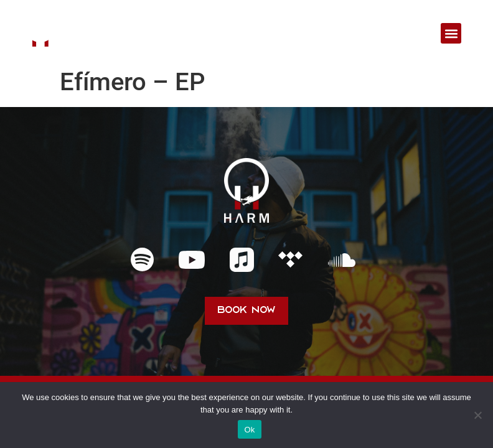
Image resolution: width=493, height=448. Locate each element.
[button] (451, 33)
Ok (249, 430)
